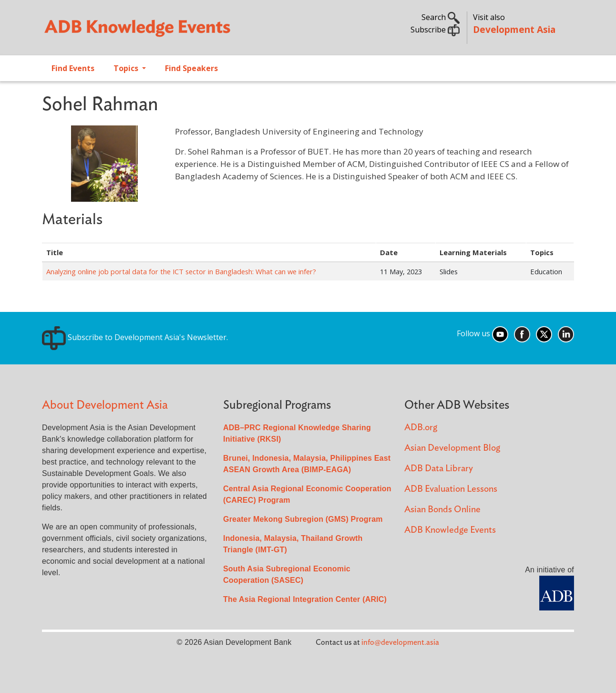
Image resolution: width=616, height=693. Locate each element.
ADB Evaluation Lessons (451, 489)
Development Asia (514, 29)
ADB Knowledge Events (450, 530)
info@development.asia (400, 642)
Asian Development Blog (452, 448)
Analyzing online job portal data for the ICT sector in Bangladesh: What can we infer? (181, 271)
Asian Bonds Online (442, 510)
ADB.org (421, 428)
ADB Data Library (439, 469)
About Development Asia (105, 405)
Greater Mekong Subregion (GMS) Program (303, 519)
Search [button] (441, 17)
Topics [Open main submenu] (127, 68)
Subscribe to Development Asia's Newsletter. (135, 337)
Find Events (73, 68)
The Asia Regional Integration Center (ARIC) (305, 599)
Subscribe (435, 30)
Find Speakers (191, 68)
